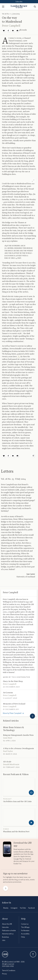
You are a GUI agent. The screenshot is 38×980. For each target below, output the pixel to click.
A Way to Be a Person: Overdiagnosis (18, 749)
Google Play (18, 859)
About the (7, 924)
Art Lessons (8, 693)
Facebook (31, 908)
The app (25, 927)
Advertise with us (8, 934)
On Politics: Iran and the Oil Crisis (17, 802)
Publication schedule (9, 931)
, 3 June (20, 490)
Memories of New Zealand (14, 704)
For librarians (25, 931)
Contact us (25, 924)
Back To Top (33, 954)
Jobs (4, 940)
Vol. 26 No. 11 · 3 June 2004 (11, 14)
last (12, 617)
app (23, 852)
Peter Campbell (11, 26)
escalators (7, 667)
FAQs (23, 937)
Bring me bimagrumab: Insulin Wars (18, 735)
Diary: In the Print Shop (13, 681)
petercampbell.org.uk (11, 632)
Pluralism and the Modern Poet (16, 832)
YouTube (23, 908)
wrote (19, 645)
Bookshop (5, 937)
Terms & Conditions (9, 971)
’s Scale (7, 762)
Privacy (4, 974)
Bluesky (6, 908)
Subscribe (19, 2)
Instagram (14, 908)
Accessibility (25, 934)
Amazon (25, 861)
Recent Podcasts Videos (16, 774)
